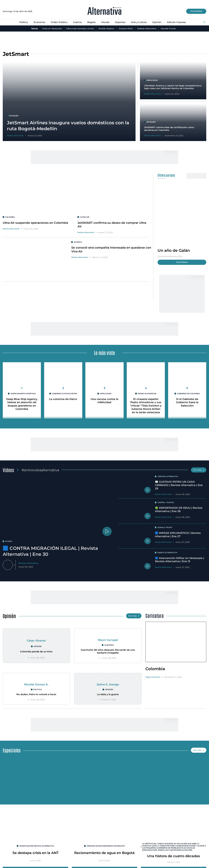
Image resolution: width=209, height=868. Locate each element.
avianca (78, 242)
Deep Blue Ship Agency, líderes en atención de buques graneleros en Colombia (22, 404)
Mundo (105, 22)
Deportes (120, 22)
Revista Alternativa (11, 229)
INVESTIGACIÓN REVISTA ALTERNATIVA (37, 846)
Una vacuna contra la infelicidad (104, 401)
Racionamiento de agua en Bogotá (104, 853)
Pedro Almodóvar (147, 394)
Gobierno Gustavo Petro (64, 394)
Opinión (157, 22)
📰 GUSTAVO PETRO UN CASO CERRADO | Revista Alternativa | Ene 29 (179, 485)
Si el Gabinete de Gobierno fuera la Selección (187, 402)
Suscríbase (196, 11)
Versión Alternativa (168, 476)
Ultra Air (85, 217)
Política (24, 22)
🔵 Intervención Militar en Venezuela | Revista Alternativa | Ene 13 (179, 560)
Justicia (77, 22)
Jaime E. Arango (108, 684)
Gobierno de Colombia (188, 394)
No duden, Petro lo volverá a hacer (36, 694)
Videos (8, 470)
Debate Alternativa (147, 28)
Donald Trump (168, 28)
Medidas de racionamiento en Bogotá (106, 846)
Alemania (109, 645)
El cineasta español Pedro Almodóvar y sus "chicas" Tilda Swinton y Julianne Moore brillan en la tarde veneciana (146, 406)
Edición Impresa (176, 22)
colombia (10, 217)
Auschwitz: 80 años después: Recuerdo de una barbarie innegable (108, 651)
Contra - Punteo (166, 502)
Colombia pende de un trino (36, 652)
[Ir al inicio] (104, 11)
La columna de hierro (63, 399)
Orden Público (59, 22)
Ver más (199, 470)
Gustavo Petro (126, 28)
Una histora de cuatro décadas (173, 856)
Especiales (12, 750)
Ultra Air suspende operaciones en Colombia (35, 223)
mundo (9, 541)
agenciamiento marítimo (23, 394)
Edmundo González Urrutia (80, 28)
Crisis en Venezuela (52, 28)
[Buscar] (204, 22)
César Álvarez (36, 641)
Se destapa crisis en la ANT (35, 853)
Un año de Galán (174, 250)
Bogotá (91, 22)
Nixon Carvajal (108, 640)
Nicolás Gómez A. (36, 684)
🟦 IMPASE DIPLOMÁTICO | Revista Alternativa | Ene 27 (178, 535)
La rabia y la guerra (108, 694)
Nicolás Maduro (106, 28)
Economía (39, 22)
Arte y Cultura (139, 22)
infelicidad (106, 394)
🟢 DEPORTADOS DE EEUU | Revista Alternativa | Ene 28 (179, 509)
